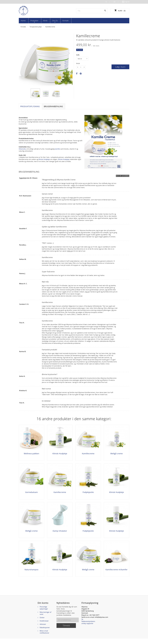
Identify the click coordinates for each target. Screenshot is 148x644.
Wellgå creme (117, 454)
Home (23, 20)
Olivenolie (22, 149)
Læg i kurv (120, 66)
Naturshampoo (31, 574)
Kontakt (58, 20)
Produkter (32, 20)
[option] (35, 93)
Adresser (43, 630)
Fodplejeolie (88, 494)
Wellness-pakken (32, 454)
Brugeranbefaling (55, 106)
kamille (57, 149)
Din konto (43, 608)
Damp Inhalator (60, 534)
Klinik (41, 20)
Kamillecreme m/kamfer (117, 574)
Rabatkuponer (45, 633)
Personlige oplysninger (44, 613)
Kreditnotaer (44, 626)
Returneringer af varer (46, 619)
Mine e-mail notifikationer (44, 637)
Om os (49, 20)
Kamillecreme (88, 454)
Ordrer (42, 623)
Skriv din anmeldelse (123, 176)
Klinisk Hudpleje (44, 160)
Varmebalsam (32, 494)
